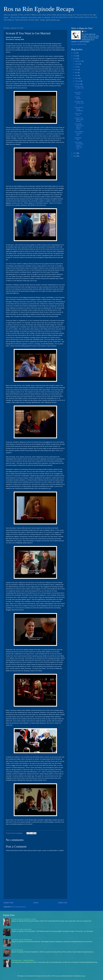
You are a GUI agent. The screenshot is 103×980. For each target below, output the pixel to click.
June (77, 70)
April (76, 75)
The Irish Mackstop (17, 950)
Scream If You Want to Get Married (79, 120)
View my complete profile (79, 44)
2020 (75, 53)
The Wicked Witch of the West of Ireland (79, 126)
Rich (85, 31)
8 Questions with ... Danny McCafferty (23, 960)
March (77, 78)
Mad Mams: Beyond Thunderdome (22, 940)
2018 (75, 59)
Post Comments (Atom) (19, 907)
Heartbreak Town (78, 139)
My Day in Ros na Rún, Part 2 (79, 88)
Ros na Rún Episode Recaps (39, 9)
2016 (75, 156)
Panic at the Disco (78, 114)
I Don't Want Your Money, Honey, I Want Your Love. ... (79, 145)
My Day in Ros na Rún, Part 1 (79, 103)
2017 (75, 153)
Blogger (83, 976)
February (78, 81)
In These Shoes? (78, 98)
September (78, 61)
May (76, 73)
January (77, 84)
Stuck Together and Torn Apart (79, 133)
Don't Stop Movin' (78, 93)
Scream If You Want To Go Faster (22, 929)
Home (36, 903)
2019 (75, 56)
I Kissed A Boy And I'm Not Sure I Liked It (24, 919)
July (76, 67)
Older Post (63, 903)
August (77, 64)
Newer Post (8, 903)
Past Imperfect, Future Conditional (79, 109)
